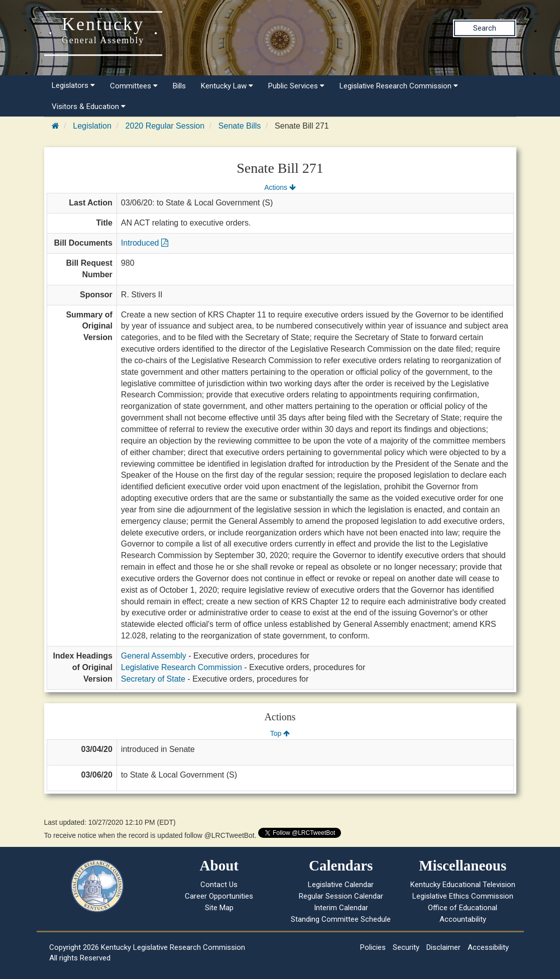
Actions (280, 187)
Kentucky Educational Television (463, 885)
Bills (179, 86)
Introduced (145, 243)
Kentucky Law (227, 86)
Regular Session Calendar (341, 896)
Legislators (73, 85)
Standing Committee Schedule (341, 919)
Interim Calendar (341, 908)
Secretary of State (153, 679)
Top (280, 733)
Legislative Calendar (341, 885)
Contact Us (219, 885)
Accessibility (488, 947)
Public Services (296, 86)
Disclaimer (443, 947)
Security (406, 947)
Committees (134, 86)
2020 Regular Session (165, 126)
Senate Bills (240, 126)
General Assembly (154, 656)
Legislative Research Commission (399, 86)
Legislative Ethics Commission (463, 896)
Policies (373, 947)
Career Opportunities (219, 896)
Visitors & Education (89, 106)
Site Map (219, 908)
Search (485, 28)
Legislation (92, 126)
